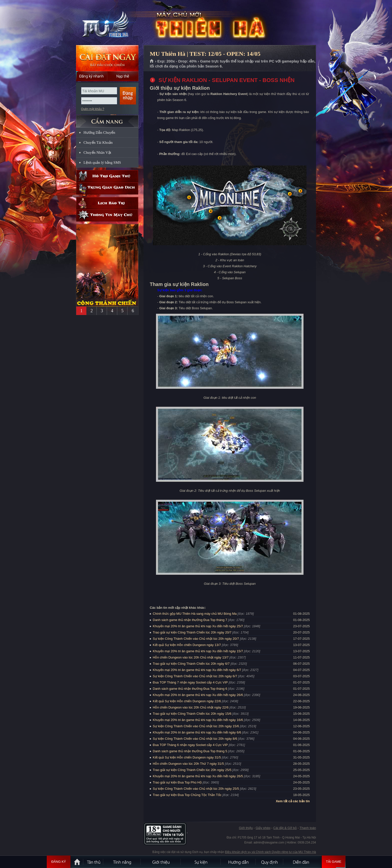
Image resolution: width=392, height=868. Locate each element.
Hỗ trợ (107, 176)
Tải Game (334, 862)
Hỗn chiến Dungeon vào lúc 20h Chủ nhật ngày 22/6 (191, 707)
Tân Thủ (93, 862)
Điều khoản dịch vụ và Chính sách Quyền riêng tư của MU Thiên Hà (270, 852)
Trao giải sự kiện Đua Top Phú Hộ (177, 782)
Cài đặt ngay (107, 58)
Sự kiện (201, 862)
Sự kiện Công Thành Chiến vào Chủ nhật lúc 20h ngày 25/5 (196, 789)
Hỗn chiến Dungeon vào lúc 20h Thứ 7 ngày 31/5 (188, 764)
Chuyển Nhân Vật (97, 152)
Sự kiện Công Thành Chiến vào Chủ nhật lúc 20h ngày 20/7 (196, 639)
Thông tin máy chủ (107, 215)
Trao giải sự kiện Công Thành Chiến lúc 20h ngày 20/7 (192, 632)
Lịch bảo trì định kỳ (107, 203)
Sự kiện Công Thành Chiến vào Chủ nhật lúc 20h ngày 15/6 (196, 726)
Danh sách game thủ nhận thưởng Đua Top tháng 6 (190, 689)
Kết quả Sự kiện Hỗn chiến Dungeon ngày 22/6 (187, 701)
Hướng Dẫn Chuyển (99, 132)
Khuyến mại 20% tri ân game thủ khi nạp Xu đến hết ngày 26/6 (198, 695)
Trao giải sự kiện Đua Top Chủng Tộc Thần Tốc (187, 795)
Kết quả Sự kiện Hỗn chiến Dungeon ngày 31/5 (187, 757)
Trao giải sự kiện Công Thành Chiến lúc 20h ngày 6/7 (191, 664)
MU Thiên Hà (107, 23)
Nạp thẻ (123, 76)
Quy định (270, 862)
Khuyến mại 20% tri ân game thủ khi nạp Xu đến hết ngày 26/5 (198, 776)
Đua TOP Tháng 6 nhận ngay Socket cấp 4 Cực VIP (190, 745)
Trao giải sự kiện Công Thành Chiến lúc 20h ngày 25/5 (192, 770)
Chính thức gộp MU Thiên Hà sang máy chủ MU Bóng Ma (195, 614)
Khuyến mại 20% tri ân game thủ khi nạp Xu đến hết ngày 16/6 (198, 720)
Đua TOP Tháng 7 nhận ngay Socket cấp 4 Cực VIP (190, 682)
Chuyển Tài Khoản (98, 142)
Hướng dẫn (238, 862)
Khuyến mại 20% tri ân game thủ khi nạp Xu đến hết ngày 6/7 (197, 670)
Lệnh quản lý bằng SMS (102, 162)
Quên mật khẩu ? (93, 109)
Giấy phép (263, 828)
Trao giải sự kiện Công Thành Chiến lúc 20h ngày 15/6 (192, 714)
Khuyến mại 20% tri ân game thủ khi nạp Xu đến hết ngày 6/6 (197, 732)
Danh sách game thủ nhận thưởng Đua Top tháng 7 (190, 620)
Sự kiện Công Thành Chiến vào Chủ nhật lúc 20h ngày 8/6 (195, 739)
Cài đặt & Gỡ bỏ (285, 828)
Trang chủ (152, 61)
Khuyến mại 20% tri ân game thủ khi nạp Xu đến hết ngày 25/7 (198, 626)
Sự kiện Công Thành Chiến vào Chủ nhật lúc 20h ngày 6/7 (195, 676)
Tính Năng (122, 862)
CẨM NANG (107, 119)
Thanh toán (308, 828)
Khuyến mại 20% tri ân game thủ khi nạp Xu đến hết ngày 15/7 (198, 651)
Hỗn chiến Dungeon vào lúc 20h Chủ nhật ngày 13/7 (191, 657)
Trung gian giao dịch (107, 188)
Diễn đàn (302, 862)
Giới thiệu (246, 828)
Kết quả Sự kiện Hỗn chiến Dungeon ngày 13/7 (187, 645)
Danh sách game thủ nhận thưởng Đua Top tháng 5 (190, 751)
